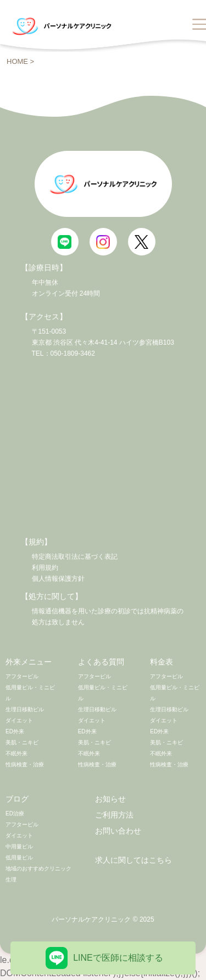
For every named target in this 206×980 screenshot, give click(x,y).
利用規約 (45, 568)
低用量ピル (19, 857)
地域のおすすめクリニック (38, 869)
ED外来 (15, 731)
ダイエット (19, 720)
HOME (17, 61)
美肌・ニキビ (22, 742)
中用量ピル (19, 846)
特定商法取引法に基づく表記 (75, 557)
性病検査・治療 (25, 764)
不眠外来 (16, 753)
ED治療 (15, 813)
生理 (11, 880)
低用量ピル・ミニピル (30, 693)
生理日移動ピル (25, 709)
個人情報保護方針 (58, 579)
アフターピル (22, 676)
